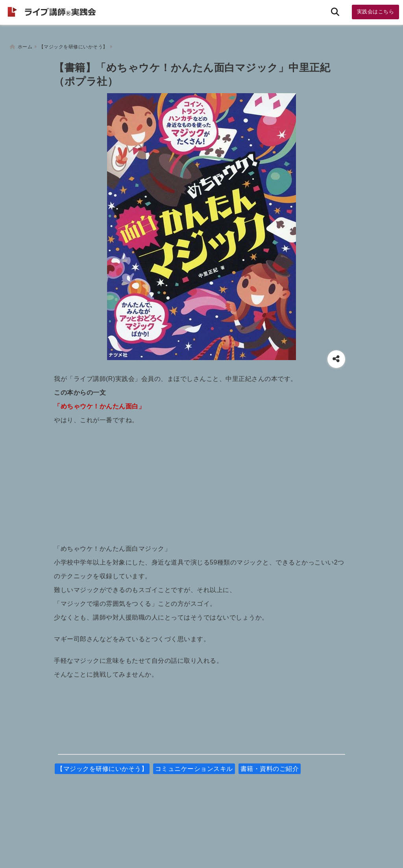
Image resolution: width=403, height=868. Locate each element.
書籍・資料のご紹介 (270, 767)
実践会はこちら (376, 12)
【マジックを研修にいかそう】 (102, 767)
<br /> (201, 480)
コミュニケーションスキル (194, 767)
